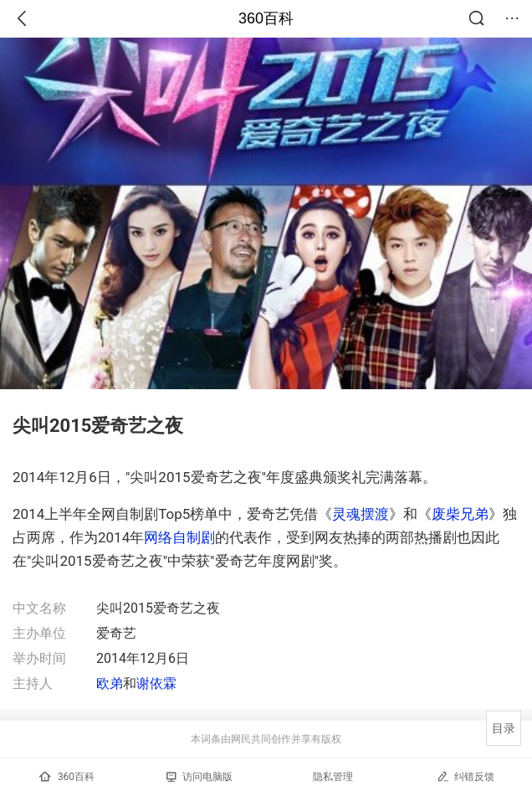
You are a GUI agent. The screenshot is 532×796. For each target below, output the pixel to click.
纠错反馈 (465, 776)
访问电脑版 (199, 777)
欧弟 (110, 683)
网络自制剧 (179, 537)
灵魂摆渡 (361, 514)
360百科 (266, 18)
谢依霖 (156, 683)
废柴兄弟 (460, 514)
